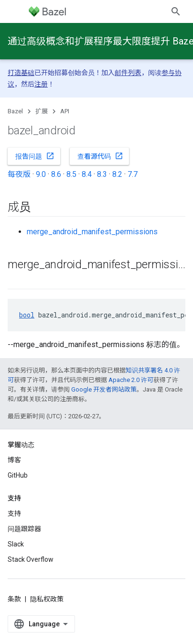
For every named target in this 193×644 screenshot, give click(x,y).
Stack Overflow (31, 559)
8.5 (71, 174)
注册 (41, 84)
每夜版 (19, 174)
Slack (16, 544)
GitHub (18, 475)
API (65, 111)
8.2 (117, 174)
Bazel (15, 111)
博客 (14, 460)
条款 (14, 599)
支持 (14, 513)
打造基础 (21, 73)
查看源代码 (100, 156)
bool (27, 315)
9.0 (41, 174)
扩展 (42, 111)
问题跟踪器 (24, 529)
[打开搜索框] (176, 11)
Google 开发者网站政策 (104, 389)
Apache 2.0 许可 (131, 380)
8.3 (102, 174)
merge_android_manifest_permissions (92, 232)
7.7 (133, 174)
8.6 (56, 174)
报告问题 (35, 156)
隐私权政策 (47, 599)
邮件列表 (128, 73)
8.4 (87, 174)
